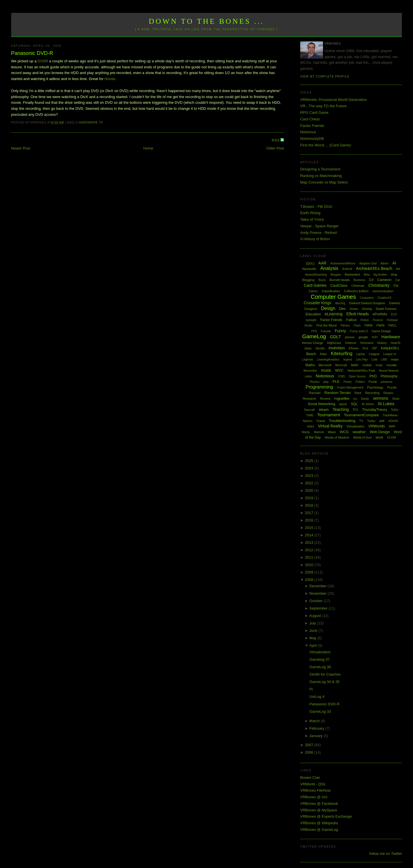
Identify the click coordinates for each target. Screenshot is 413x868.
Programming (319, 387)
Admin (384, 263)
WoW (379, 437)
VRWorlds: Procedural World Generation (333, 100)
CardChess (339, 286)
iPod (365, 348)
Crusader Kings (317, 303)
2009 (309, 572)
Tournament (329, 415)
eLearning (334, 314)
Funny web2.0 (359, 331)
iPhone (354, 348)
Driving (367, 309)
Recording (372, 393)
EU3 (394, 314)
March (315, 721)
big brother (380, 275)
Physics (314, 382)
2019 (309, 498)
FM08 (368, 325)
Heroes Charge (313, 343)
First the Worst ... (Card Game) (326, 145)
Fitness (345, 325)
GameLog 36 (320, 667)
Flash (357, 325)
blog (394, 274)
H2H (375, 337)
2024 (309, 468)
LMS (384, 360)
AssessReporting (316, 275)
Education (313, 314)
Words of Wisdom (337, 437)
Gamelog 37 (319, 659)
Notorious (308, 132)
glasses (350, 337)
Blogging (308, 280)
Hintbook (351, 343)
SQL (354, 404)
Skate (396, 399)
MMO (355, 365)
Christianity (379, 285)
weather (359, 432)
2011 (309, 557)
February (317, 728)
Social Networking (322, 404)
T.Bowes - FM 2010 (316, 207)
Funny (340, 331)
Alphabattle (309, 269)
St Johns (368, 404)
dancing (340, 303)
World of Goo (363, 437)
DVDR (43, 61)
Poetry (348, 382)
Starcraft (309, 410)
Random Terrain (338, 393)
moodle (392, 365)
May (313, 638)
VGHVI (393, 421)
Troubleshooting (342, 421)
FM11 (392, 325)
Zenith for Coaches (325, 674)
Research (309, 399)
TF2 (355, 410)
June (314, 631)
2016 (309, 520)
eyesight (311, 320)
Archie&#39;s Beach (374, 268)
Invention (337, 348)
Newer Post (21, 148)
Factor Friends (312, 126)
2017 (309, 513)
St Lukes (386, 404)
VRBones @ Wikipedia (319, 823)
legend (348, 360)
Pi (311, 689)
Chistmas (358, 286)
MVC (339, 370)
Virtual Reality (330, 426)
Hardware (88, 123)
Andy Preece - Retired (318, 233)
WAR (392, 426)
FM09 (380, 325)
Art (398, 269)
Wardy (306, 432)
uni (382, 421)
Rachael (315, 393)
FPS (314, 331)
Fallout (351, 320)
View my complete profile (325, 76)
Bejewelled (352, 274)
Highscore (334, 343)
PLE (336, 382)
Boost (322, 280)
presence (387, 382)
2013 (309, 542)
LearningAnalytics (328, 360)
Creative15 (384, 298)
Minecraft (341, 365)
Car (398, 280)
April (314, 645)
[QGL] (310, 263)
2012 (309, 550)
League (374, 354)
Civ (396, 286)
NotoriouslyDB (312, 139)
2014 (309, 535)
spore (343, 404)
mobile (367, 365)
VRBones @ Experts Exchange (326, 816)
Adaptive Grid (368, 263)
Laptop (361, 354)
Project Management (350, 388)
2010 (309, 565)
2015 (309, 528)
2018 (309, 505)
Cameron (384, 280)
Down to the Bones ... (207, 21)
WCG (344, 432)
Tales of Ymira (312, 219)
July (313, 623)
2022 (309, 483)
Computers (367, 298)
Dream (354, 309)
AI (394, 263)
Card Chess (310, 119)
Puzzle (392, 387)
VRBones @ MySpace (319, 810)
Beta (367, 275)
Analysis (329, 268)
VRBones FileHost (315, 790)
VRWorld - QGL (313, 784)
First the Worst (326, 325)
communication (383, 291)
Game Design (381, 331)
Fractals (326, 331)
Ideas (308, 348)
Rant (358, 393)
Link (374, 359)
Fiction (365, 320)
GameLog (314, 336)
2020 (309, 490)
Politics (360, 382)
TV (101, 123)
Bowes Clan (310, 778)
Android (347, 269)
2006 (309, 752)
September (319, 608)
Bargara (336, 275)
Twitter (371, 421)
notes (308, 376)
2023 (309, 476)
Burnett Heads (340, 280)
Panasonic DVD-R (32, 53)
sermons (381, 398)
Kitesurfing (342, 354)
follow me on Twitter (386, 854)
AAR (322, 263)
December (318, 586)
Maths (310, 365)
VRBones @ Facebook (319, 804)
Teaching (341, 409)
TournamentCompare (361, 415)
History (382, 343)
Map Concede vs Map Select (324, 182)
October (316, 601)
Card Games (315, 285)
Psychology (375, 387)
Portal (373, 382)
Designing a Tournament (320, 169)
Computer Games (333, 297)
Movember (310, 371)
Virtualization (355, 426)
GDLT (335, 337)
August (316, 616)
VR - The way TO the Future (323, 106)
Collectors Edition (356, 291)
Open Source (357, 376)
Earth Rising (310, 213)
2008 (309, 580)
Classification (331, 291)
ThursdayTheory (375, 410)
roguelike (342, 398)
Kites (323, 354)
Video (310, 426)
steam (324, 410)
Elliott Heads (358, 314)
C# (371, 280)
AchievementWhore (343, 263)
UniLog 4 (317, 697)
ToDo (395, 410)
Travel (320, 421)
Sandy (365, 399)
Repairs (388, 393)
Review (325, 399)
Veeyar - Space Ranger (319, 226)
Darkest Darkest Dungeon (367, 303)
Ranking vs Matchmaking (321, 176)
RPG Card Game (314, 113)
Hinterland (367, 343)
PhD (373, 376)
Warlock (319, 432)
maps (395, 359)
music (326, 370)
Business (359, 280)
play (326, 382)
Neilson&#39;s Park (361, 371)
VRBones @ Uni (314, 797)
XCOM (391, 438)
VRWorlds (377, 426)
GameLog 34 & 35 (324, 682)
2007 (309, 745)
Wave (332, 432)
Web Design (380, 432)
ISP (374, 348)
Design (328, 308)
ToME (310, 415)
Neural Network (389, 371)
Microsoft (325, 365)
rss (355, 399)
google (363, 337)
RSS (276, 140)
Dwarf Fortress (386, 309)
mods (379, 365)
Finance (378, 320)
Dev (342, 309)
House (110, 79)
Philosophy (389, 376)
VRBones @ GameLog (319, 830)
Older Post (275, 148)
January (316, 736)
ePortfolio (380, 314)
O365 (341, 376)
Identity (320, 348)
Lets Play (362, 360)
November (318, 593)
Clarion (313, 291)
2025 (309, 461)
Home (148, 148)
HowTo (396, 343)
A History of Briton (315, 239)
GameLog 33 (320, 711)
